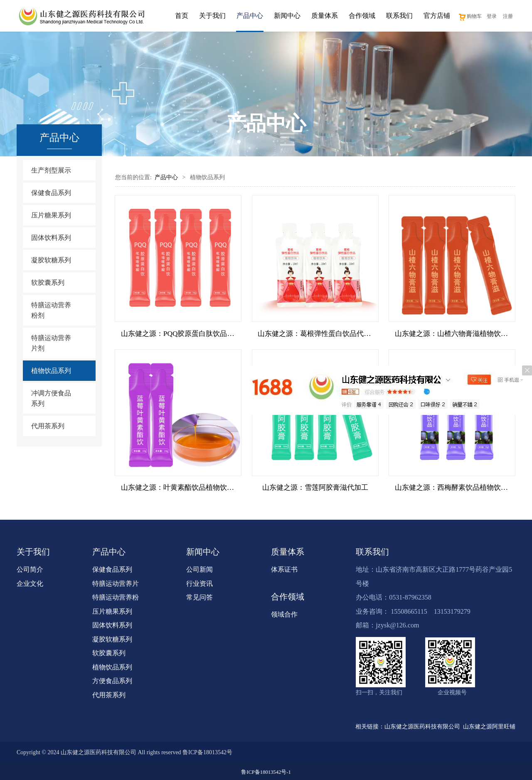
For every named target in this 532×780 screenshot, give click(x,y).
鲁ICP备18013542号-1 (266, 771)
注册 (508, 16)
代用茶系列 (48, 426)
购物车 (470, 16)
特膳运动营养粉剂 (51, 310)
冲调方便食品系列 (51, 398)
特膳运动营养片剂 (51, 343)
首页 (182, 16)
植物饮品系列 (51, 371)
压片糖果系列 (51, 215)
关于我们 (212, 16)
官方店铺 (437, 16)
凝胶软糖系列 (51, 260)
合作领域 (362, 16)
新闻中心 (287, 16)
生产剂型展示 (51, 170)
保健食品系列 (51, 193)
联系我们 (399, 16)
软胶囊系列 (48, 283)
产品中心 (250, 16)
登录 (492, 16)
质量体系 (325, 16)
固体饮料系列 (51, 238)
